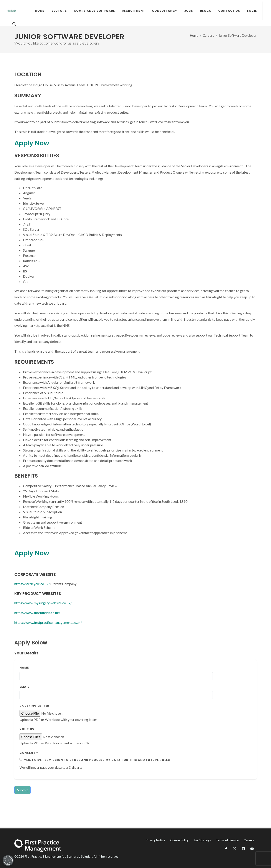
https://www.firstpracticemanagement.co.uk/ (48, 622)
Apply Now (32, 143)
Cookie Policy (179, 840)
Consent (29, 753)
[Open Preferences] (8, 860)
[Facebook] (226, 849)
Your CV (27, 729)
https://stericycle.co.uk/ (32, 584)
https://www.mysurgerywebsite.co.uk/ (43, 603)
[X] (235, 849)
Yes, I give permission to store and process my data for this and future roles (97, 760)
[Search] (14, 24)
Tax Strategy (202, 840)
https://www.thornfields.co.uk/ (37, 613)
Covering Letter (34, 706)
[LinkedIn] (243, 849)
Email (24, 687)
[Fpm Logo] (12, 11)
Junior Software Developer (238, 36)
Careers (208, 36)
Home (194, 36)
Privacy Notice (155, 840)
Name (24, 668)
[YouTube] (252, 849)
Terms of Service (227, 840)
